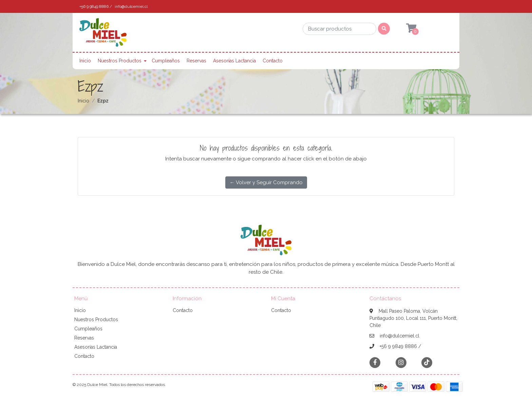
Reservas (196, 61)
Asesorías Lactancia (234, 61)
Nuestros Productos (120, 61)
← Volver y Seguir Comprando (266, 182)
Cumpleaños (166, 61)
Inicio (85, 61)
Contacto (273, 61)
